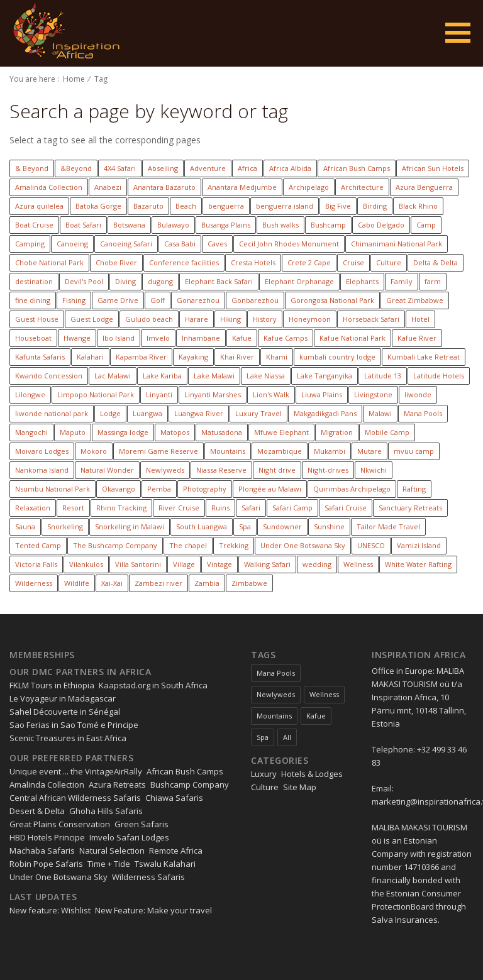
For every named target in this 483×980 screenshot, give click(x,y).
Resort (73, 508)
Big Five (338, 206)
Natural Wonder (107, 470)
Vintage (219, 564)
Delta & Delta (436, 262)
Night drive (277, 470)
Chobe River (116, 262)
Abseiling (163, 168)
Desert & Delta (37, 811)
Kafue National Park (353, 338)
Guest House (37, 319)
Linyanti (159, 394)
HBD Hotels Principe (47, 837)
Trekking (234, 545)
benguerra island (285, 206)
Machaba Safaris (42, 851)
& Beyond (32, 168)
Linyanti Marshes (213, 394)
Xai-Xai (112, 583)
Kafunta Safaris (40, 357)
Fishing (74, 300)
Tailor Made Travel (388, 526)
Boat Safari (83, 225)
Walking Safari (267, 564)
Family (402, 281)
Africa (247, 168)
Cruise (353, 262)
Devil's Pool (84, 281)
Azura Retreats (117, 785)
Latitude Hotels (439, 376)
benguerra (226, 206)
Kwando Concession (49, 376)
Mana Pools (423, 413)
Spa (245, 526)
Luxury (264, 774)
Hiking (230, 319)
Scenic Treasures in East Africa (68, 738)
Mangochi (31, 432)
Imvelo (158, 338)
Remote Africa (176, 851)
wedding (317, 564)
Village (184, 564)
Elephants (362, 281)
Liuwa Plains (322, 394)
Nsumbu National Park (53, 489)
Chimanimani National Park (397, 244)
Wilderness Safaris (148, 877)
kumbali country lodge (337, 357)
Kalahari (90, 357)
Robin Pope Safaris (46, 864)
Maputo (73, 432)
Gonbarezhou (255, 300)
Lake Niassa (266, 376)
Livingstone (373, 394)
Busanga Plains (226, 225)
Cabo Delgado (381, 225)
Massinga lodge (123, 432)
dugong (160, 281)
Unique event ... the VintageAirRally (76, 771)
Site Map (300, 787)
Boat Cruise (34, 225)
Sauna (25, 526)
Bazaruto (148, 206)
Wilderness (34, 583)
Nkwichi (374, 470)
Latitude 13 (383, 376)
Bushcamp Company (190, 785)
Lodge (110, 413)
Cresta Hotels (253, 262)
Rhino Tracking (121, 508)
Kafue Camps (286, 338)
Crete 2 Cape (309, 262)
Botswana (129, 225)
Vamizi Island (419, 545)
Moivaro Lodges (42, 451)
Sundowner (282, 526)
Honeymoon (310, 319)
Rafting (414, 489)
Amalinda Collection (49, 187)
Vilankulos (86, 564)
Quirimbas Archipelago (352, 489)
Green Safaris (142, 824)
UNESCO (371, 545)
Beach (186, 206)
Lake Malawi (214, 376)
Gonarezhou (198, 300)
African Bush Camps (357, 168)
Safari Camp (292, 508)
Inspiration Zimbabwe (64, 33)
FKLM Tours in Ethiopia (52, 685)
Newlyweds (165, 470)
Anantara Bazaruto (164, 187)
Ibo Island (119, 338)
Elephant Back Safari (219, 281)
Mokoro (94, 451)
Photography (205, 489)
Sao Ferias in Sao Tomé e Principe (74, 725)
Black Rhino (418, 206)
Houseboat (33, 338)
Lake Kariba (162, 376)
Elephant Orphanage (299, 281)
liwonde (418, 394)
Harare (197, 319)
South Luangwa (202, 526)
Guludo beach (149, 319)
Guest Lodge (92, 319)
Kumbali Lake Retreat (424, 357)
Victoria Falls (36, 564)
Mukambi (330, 451)
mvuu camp (414, 451)
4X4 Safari (120, 168)
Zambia (207, 583)
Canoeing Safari (126, 244)
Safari (251, 508)
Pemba (159, 489)
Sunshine (329, 526)
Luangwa (147, 413)
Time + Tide (109, 864)
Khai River (237, 357)
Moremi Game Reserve (158, 451)
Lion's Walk (271, 394)
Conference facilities (184, 262)
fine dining (33, 300)
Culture (389, 262)
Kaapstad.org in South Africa (153, 685)
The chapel (188, 545)
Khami (277, 357)
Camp (426, 225)
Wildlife (77, 583)
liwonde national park (52, 413)
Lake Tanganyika (325, 376)
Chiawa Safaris (174, 798)
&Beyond (76, 168)
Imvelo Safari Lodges (129, 837)
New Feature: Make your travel (153, 910)
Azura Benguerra (424, 187)
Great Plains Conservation (60, 824)
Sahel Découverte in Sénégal (65, 712)
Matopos (175, 432)
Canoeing (72, 244)
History (265, 319)
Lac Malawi (113, 376)
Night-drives (328, 470)
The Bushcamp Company (115, 545)
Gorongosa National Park (332, 300)
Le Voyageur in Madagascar (63, 698)
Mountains (228, 451)
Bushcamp (328, 225)
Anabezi (108, 187)
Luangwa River (199, 413)
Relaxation (33, 508)
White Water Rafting (418, 564)
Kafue (242, 338)
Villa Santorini (138, 564)
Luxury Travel (258, 413)
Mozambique (280, 451)
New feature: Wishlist (50, 910)
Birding (375, 206)
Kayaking (193, 357)
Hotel (420, 319)
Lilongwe (30, 394)
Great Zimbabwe (415, 300)
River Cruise (179, 508)
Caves (217, 244)
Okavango (119, 489)
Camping (30, 244)
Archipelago (309, 187)
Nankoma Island (42, 470)
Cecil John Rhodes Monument (289, 244)
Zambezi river (158, 583)
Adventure (208, 168)
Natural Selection (112, 851)
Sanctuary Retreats (410, 508)
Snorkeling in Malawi (130, 526)
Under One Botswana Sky (303, 545)
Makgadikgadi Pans (325, 413)
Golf (158, 300)
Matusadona (222, 432)
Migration (337, 432)
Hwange (77, 338)
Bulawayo (173, 225)
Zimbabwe (249, 583)
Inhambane (201, 338)
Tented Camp (38, 545)
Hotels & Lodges (312, 774)
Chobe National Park (49, 262)
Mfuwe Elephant (281, 432)
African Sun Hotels (433, 168)
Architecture (362, 187)
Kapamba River (141, 357)
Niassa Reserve (221, 470)
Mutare (369, 451)
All (287, 737)
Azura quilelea (39, 206)
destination (34, 281)
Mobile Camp (387, 432)
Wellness (358, 564)
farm (433, 281)
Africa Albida (290, 168)
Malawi (380, 413)
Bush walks (280, 225)
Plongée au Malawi (270, 489)
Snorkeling (65, 526)
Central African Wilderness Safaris (75, 798)
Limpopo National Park (96, 394)
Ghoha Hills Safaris (106, 811)
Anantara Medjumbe (242, 187)
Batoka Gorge (98, 206)
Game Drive (118, 300)
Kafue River (417, 338)
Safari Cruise (346, 508)
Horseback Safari (371, 319)
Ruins (220, 508)
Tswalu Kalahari (165, 864)
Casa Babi (180, 244)
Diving (125, 281)
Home (74, 79)
